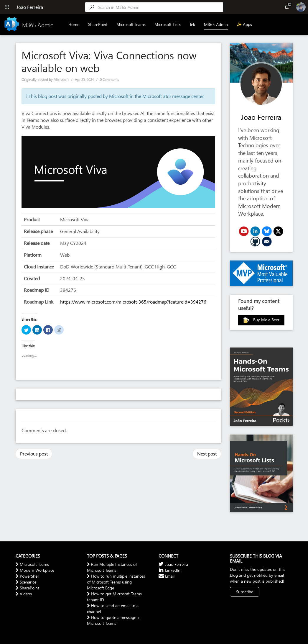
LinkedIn (169, 570)
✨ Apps (244, 24)
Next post (207, 454)
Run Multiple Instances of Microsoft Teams (112, 567)
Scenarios (26, 582)
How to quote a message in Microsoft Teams (114, 620)
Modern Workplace (35, 570)
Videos (24, 594)
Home (74, 24)
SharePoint (98, 24)
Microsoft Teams (131, 24)
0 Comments (109, 80)
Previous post (34, 454)
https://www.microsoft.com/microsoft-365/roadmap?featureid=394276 (133, 302)
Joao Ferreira (261, 117)
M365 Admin (216, 24)
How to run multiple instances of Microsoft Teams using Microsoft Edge (116, 582)
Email (167, 576)
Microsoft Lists (168, 24)
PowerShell (27, 576)
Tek (192, 24)
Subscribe (245, 592)
